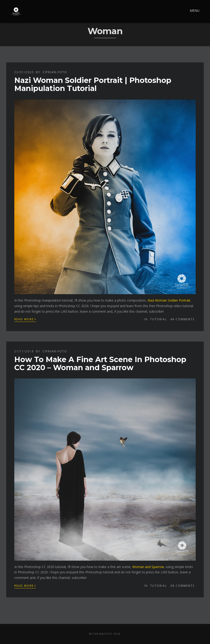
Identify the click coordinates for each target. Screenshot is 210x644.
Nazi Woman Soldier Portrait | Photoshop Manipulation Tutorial (93, 84)
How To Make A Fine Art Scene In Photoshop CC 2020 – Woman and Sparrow (100, 363)
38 (182, 586)
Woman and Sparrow (148, 567)
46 (182, 319)
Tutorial (158, 319)
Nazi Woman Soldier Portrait (169, 300)
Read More (25, 319)
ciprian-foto (55, 72)
